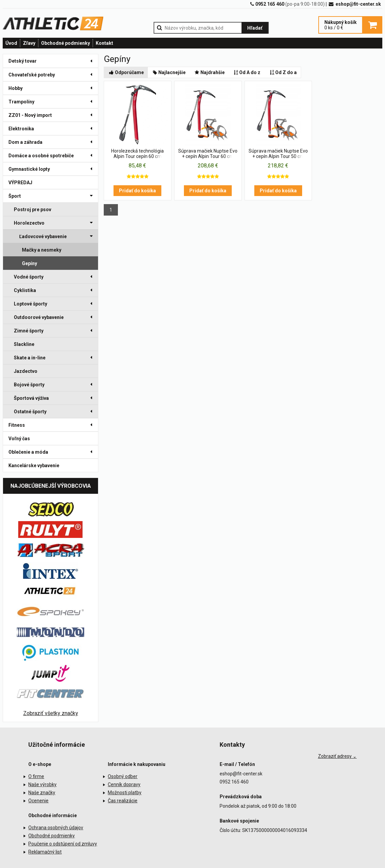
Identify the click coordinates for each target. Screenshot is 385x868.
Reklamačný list (45, 852)
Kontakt (104, 43)
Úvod (11, 43)
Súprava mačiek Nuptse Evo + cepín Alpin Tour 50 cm (278, 154)
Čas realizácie (123, 801)
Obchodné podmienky (66, 43)
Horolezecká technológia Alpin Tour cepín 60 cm (137, 154)
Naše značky (42, 793)
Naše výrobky (42, 784)
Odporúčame (126, 72)
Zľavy (29, 43)
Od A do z (247, 72)
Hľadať (255, 28)
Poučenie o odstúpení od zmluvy (63, 844)
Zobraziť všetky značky (51, 713)
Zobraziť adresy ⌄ (337, 756)
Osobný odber (123, 776)
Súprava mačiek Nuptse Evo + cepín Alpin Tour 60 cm (208, 154)
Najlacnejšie (169, 72)
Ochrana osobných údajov (56, 828)
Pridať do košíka (137, 191)
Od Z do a (283, 72)
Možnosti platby (125, 793)
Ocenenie (38, 801)
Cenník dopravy (124, 784)
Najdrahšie (209, 72)
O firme (36, 776)
